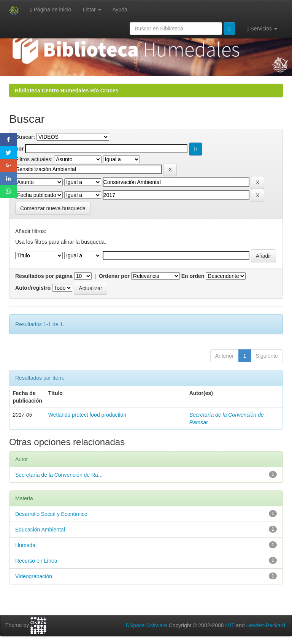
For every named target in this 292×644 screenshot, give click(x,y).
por (20, 149)
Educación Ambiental (40, 530)
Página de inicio (51, 10)
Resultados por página (44, 276)
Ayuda (120, 10)
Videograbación (34, 576)
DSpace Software (147, 625)
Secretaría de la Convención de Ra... (59, 475)
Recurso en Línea (36, 561)
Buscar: (25, 137)
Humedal (26, 545)
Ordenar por (114, 276)
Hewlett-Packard (266, 625)
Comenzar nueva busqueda (53, 208)
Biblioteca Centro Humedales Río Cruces (67, 90)
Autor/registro (33, 288)
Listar (92, 10)
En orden (193, 276)
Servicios (262, 29)
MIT (230, 625)
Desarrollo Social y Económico (51, 514)
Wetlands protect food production (87, 415)
